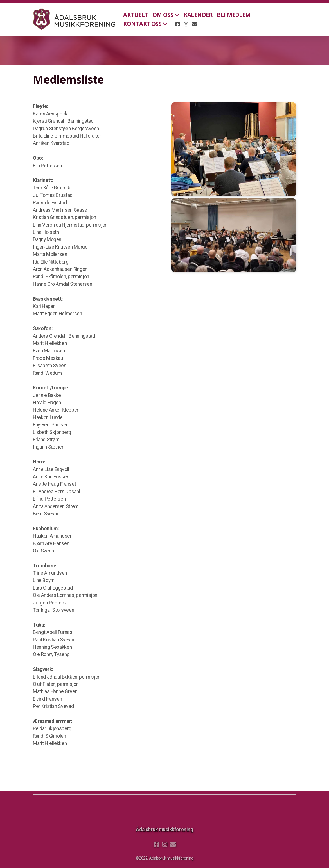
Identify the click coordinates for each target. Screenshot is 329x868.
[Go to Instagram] (186, 24)
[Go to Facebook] (177, 24)
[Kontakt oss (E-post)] (194, 24)
